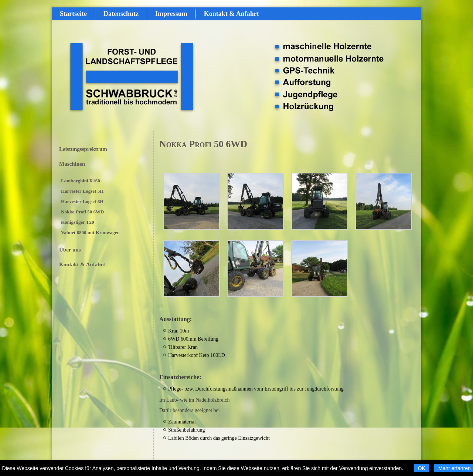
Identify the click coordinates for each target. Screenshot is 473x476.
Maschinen (72, 164)
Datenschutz (121, 14)
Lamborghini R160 (81, 181)
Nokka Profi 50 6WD (82, 212)
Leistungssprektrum (83, 149)
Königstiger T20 (77, 222)
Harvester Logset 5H (82, 191)
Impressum (171, 14)
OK (422, 468)
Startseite (73, 14)
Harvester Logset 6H (82, 201)
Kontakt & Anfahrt (232, 14)
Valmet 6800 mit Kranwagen (90, 232)
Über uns (70, 250)
